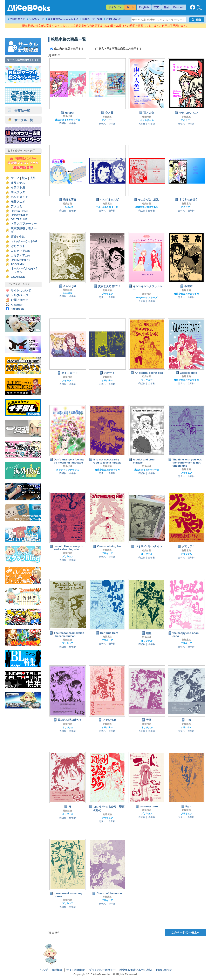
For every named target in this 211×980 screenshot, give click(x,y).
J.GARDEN (18, 277)
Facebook (17, 309)
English (144, 7)
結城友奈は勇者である (147, 207)
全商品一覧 (19, 111)
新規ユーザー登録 (92, 19)
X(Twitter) (17, 305)
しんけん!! (68, 207)
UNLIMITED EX (21, 260)
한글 (166, 7)
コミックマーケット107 (24, 241)
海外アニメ (18, 202)
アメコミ (16, 207)
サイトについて (21, 291)
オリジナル (18, 183)
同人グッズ (18, 192)
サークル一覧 (21, 120)
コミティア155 (20, 251)
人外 (33, 178)
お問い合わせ (114, 19)
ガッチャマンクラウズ (68, 470)
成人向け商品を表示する (67, 49)
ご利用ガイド (17, 19)
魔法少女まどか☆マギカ (68, 120)
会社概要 (57, 970)
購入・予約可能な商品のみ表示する (119, 49)
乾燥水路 (68, 116)
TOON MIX (18, 264)
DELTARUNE (19, 219)
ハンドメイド (19, 197)
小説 (22, 237)
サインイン (115, 7)
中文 (156, 7)
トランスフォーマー (24, 224)
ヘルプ (44, 970)
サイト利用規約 (76, 970)
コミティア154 (20, 256)
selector (68, 293)
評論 (14, 237)
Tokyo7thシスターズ (107, 207)
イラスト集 (18, 188)
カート (130, 7)
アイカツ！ (107, 120)
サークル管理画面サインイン (23, 60)
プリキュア (107, 294)
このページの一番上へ (185, 932)
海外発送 (63, 19)
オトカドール (147, 120)
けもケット (18, 246)
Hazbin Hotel (19, 211)
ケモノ (15, 178)
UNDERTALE (19, 215)
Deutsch (179, 7)
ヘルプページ (36, 19)
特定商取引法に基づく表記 (136, 970)
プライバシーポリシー (102, 970)
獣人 (25, 178)
